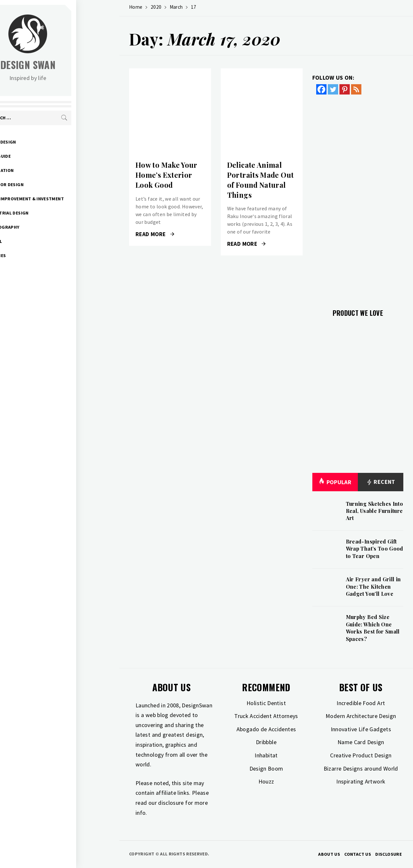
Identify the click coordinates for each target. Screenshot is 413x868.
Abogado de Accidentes (266, 729)
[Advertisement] (358, 198)
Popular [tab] (335, 482)
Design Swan (71, 65)
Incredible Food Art (361, 703)
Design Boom (266, 768)
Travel (37, 241)
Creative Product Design (361, 755)
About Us (329, 854)
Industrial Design (50, 213)
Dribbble (266, 742)
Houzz (266, 781)
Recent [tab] (381, 482)
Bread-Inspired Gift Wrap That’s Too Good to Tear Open (375, 549)
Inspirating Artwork (361, 781)
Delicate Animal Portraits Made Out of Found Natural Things (260, 180)
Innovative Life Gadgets (361, 729)
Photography (46, 227)
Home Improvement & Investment (68, 199)
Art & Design (44, 142)
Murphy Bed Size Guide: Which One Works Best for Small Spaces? (373, 628)
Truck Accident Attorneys (266, 716)
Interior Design (48, 185)
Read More (155, 234)
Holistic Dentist (266, 703)
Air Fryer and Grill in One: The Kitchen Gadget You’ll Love (373, 586)
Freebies (39, 255)
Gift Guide (41, 156)
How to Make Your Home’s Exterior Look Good (166, 175)
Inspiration (43, 170)
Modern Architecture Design (361, 716)
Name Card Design (361, 742)
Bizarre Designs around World (361, 768)
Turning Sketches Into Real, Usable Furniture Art (375, 511)
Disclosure (388, 854)
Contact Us (358, 854)
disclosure (171, 803)
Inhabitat (266, 755)
